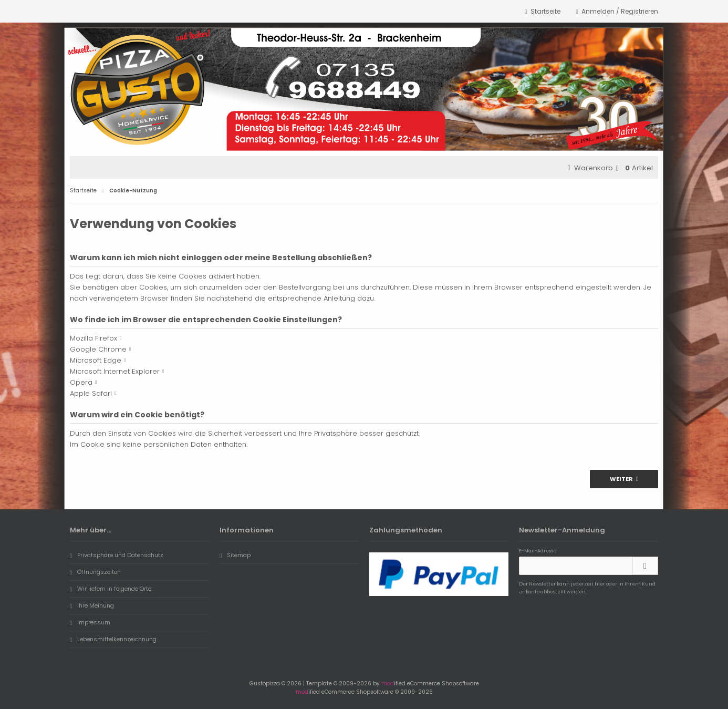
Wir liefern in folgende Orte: (111, 589)
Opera (81, 382)
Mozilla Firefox (93, 338)
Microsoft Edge (96, 360)
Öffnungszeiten (95, 572)
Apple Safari (91, 393)
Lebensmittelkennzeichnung (113, 639)
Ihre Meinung (92, 605)
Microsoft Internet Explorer (115, 371)
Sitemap (235, 555)
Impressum (90, 622)
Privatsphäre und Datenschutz (117, 555)
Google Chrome (98, 349)
